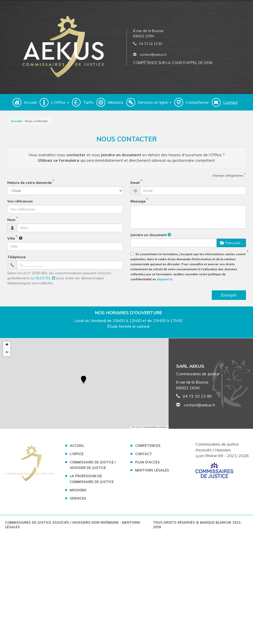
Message (138, 203)
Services (78, 500)
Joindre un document (148, 236)
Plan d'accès (147, 463)
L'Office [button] (60, 104)
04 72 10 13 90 (151, 44)
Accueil (30, 104)
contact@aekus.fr (150, 55)
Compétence (197, 104)
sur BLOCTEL (43, 280)
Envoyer (229, 297)
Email (135, 184)
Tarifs (88, 104)
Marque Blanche (216, 524)
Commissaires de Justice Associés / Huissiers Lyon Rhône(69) (62, 524)
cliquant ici (165, 281)
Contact (230, 104)
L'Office (77, 455)
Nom (11, 221)
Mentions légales (152, 472)
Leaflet (136, 429)
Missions (116, 104)
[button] (84, 382)
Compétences (148, 447)
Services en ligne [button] (155, 104)
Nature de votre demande (30, 184)
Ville (11, 240)
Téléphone (16, 258)
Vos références (20, 203)
